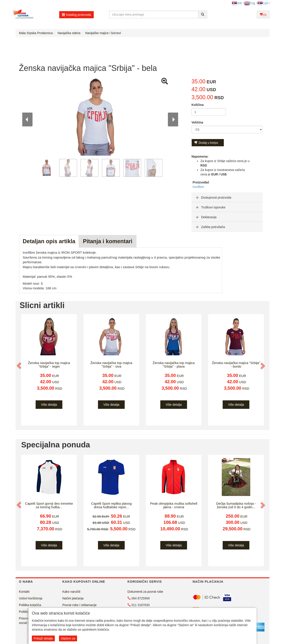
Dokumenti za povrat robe (145, 592)
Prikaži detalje (43, 638)
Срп (263, 3)
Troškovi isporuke (210, 207)
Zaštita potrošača (210, 227)
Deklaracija (206, 217)
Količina (197, 105)
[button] (19, 366)
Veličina (197, 122)
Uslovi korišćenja (31, 598)
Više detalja (49, 405)
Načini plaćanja (73, 598)
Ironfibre (198, 187)
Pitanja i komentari (108, 241)
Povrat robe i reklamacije (79, 605)
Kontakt (24, 592)
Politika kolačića (30, 605)
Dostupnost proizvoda (213, 198)
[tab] (227, 197)
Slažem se (68, 638)
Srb (237, 3)
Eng (250, 3)
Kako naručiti (71, 592)
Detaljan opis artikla (49, 241)
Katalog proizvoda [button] (76, 15)
